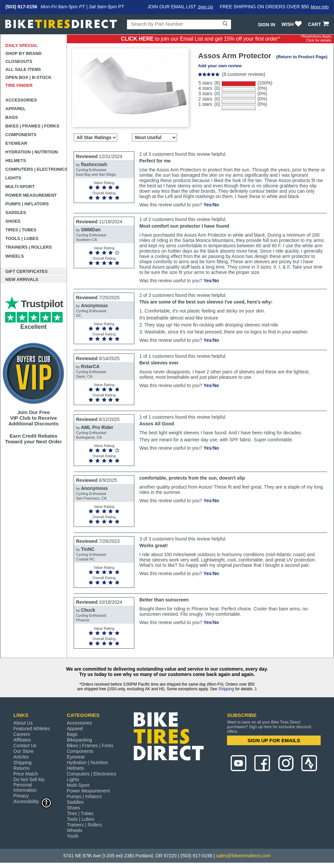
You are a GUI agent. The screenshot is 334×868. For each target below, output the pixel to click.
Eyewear (16, 143)
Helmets (16, 161)
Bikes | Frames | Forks (32, 126)
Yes (207, 205)
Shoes (13, 221)
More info (320, 7)
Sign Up (205, 7)
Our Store (23, 751)
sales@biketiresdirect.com (243, 856)
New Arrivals (22, 279)
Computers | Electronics (36, 169)
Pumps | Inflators (27, 204)
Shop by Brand (23, 53)
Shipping (226, 689)
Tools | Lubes (22, 238)
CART (319, 24)
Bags (12, 117)
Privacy (21, 796)
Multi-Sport (20, 187)
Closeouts (19, 61)
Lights (13, 178)
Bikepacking (79, 740)
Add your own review (220, 66)
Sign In (266, 25)
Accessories (21, 100)
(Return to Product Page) (302, 57)
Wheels (15, 256)
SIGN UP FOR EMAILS (274, 740)
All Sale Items (23, 69)
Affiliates (22, 740)
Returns (21, 768)
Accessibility (33, 801)
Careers (22, 734)
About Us (23, 723)
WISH (292, 24)
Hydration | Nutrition (32, 152)
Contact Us (25, 746)
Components (21, 135)
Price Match (26, 774)
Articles (21, 757)
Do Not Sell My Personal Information (29, 785)
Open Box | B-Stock (28, 77)
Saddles (16, 213)
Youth (72, 836)
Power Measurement (31, 195)
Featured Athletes (32, 729)
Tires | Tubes (21, 230)
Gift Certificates (26, 271)
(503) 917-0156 (21, 7)
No (216, 205)
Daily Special (22, 45)
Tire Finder (19, 85)
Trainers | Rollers (28, 247)
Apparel (15, 109)
